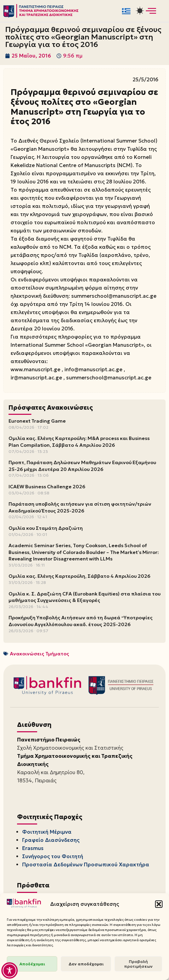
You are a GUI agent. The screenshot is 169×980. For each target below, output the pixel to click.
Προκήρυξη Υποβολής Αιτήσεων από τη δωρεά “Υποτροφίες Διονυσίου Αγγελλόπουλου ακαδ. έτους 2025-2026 (81, 621)
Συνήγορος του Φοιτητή (53, 856)
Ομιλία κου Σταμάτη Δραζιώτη (46, 528)
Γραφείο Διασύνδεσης (51, 840)
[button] (159, 904)
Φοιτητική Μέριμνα (47, 832)
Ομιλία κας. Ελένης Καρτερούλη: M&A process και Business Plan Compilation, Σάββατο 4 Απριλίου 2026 (79, 442)
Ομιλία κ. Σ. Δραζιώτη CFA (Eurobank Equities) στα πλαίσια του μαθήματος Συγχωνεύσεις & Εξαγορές (84, 597)
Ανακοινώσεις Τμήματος (40, 654)
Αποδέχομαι (32, 964)
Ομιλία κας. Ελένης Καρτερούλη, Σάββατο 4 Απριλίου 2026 (79, 576)
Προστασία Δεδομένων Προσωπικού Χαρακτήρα (86, 864)
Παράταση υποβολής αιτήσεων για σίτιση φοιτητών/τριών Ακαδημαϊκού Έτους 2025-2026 (80, 507)
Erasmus (33, 848)
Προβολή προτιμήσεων (138, 964)
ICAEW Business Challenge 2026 (47, 487)
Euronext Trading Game (37, 421)
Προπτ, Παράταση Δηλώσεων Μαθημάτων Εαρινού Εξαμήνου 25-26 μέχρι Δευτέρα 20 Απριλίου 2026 (82, 466)
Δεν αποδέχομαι (86, 964)
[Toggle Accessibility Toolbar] (10, 970)
